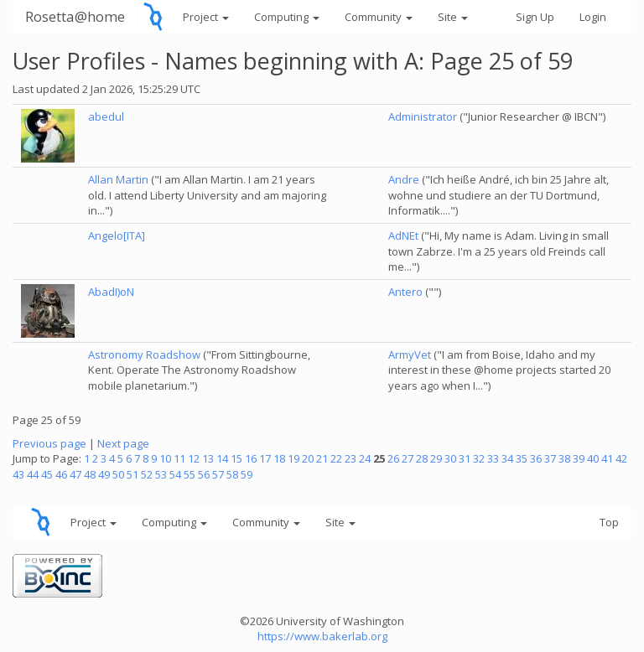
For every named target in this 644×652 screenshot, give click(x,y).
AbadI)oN (111, 292)
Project (206, 17)
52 (147, 474)
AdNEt (403, 235)
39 (579, 458)
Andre (404, 179)
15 (236, 458)
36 (536, 458)
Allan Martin (118, 179)
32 (479, 458)
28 (422, 458)
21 (322, 458)
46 (61, 474)
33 (493, 458)
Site (453, 17)
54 (175, 474)
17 (265, 458)
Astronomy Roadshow (144, 354)
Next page (123, 443)
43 (18, 474)
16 (251, 458)
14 (222, 458)
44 (33, 474)
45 (47, 474)
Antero (405, 292)
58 (232, 474)
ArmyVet (410, 354)
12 (194, 458)
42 (621, 458)
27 (408, 458)
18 (279, 458)
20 (308, 458)
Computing (287, 17)
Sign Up (535, 17)
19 (293, 458)
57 (218, 474)
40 (593, 458)
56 (204, 474)
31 (465, 458)
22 (336, 458)
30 (450, 458)
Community (379, 17)
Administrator (423, 116)
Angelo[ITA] (117, 235)
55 (190, 474)
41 (607, 458)
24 (365, 458)
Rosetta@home (75, 16)
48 (90, 474)
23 (351, 458)
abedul (106, 116)
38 (564, 458)
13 (208, 458)
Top (609, 522)
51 (132, 474)
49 (104, 474)
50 (118, 474)
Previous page (49, 443)
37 (550, 458)
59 (247, 474)
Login (593, 17)
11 (179, 458)
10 (165, 458)
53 (161, 474)
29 (436, 458)
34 (507, 458)
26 (393, 458)
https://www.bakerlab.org (322, 636)
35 (522, 458)
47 (75, 474)
